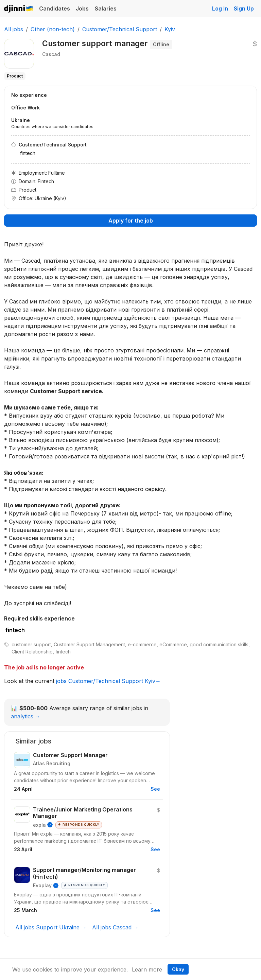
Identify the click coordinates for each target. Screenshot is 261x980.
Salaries (106, 8)
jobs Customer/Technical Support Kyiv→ (108, 681)
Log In (220, 8)
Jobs (82, 8)
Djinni (19, 9)
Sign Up (244, 8)
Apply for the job (131, 221)
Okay (178, 969)
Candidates (55, 8)
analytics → (26, 716)
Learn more (147, 969)
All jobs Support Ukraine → (51, 927)
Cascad (51, 54)
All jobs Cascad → (115, 927)
